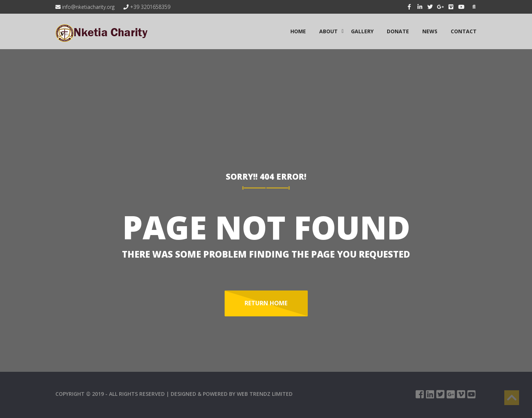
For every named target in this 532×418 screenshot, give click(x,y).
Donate (398, 31)
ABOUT (328, 31)
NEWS (430, 31)
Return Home (266, 303)
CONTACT (464, 31)
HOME (298, 31)
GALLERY (362, 31)
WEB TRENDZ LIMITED (265, 394)
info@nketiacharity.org (85, 7)
